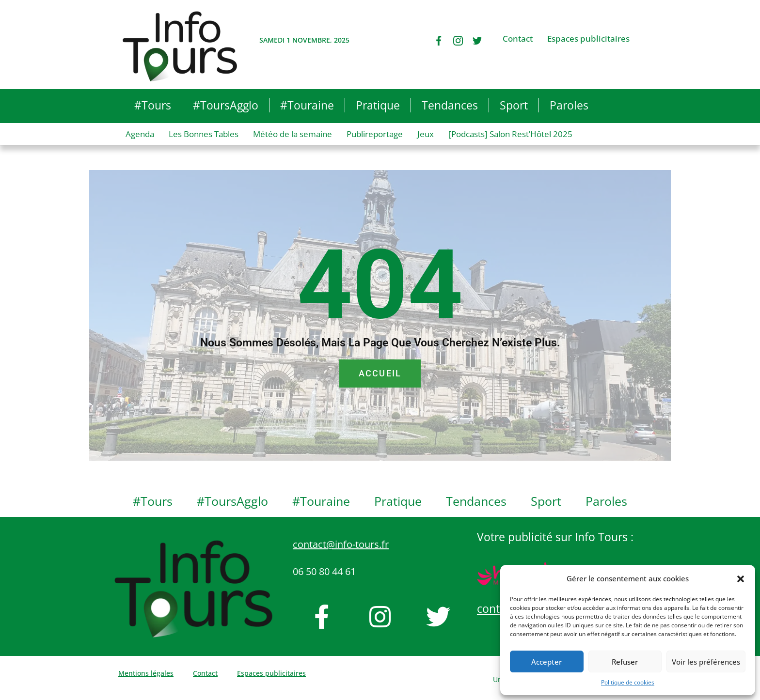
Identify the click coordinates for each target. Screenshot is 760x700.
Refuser (625, 662)
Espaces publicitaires (588, 39)
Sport (514, 105)
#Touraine (307, 105)
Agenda (140, 134)
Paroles (569, 105)
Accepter (546, 662)
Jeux (426, 134)
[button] (741, 579)
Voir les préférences (706, 662)
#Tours (153, 105)
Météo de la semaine (293, 134)
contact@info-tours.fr (341, 544)
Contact (518, 39)
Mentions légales (146, 673)
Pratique (378, 105)
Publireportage (375, 134)
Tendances (450, 105)
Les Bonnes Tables (204, 134)
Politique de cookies (628, 682)
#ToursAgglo (226, 105)
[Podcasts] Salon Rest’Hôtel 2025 (510, 134)
